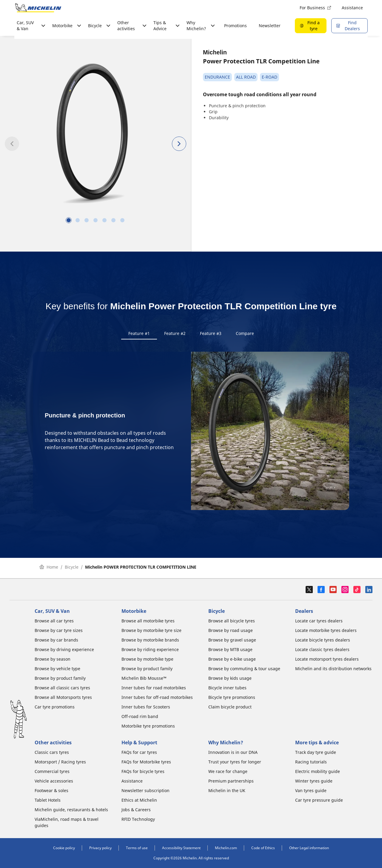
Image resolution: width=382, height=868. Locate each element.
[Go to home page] (38, 8)
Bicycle (72, 569)
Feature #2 (175, 333)
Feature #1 (139, 333)
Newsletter (270, 26)
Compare (245, 333)
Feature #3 (211, 333)
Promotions (235, 26)
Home (49, 569)
